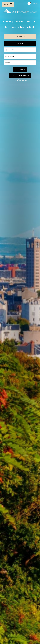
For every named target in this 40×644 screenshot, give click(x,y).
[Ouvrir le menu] (8, 4)
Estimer (20, 43)
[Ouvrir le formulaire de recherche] (20, 69)
